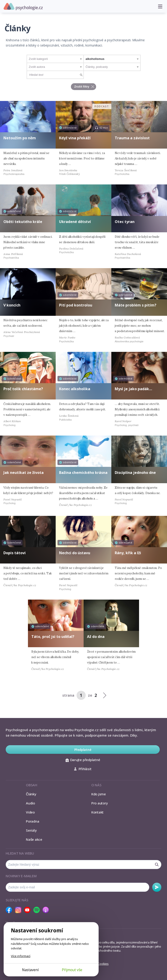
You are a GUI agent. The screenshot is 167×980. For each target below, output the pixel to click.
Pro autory (100, 803)
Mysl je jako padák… (133, 389)
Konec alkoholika (75, 389)
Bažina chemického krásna (83, 473)
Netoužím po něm (20, 138)
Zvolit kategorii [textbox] (38, 59)
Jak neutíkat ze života (24, 473)
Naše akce (34, 839)
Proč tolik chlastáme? (23, 389)
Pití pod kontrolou (76, 305)
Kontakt (97, 812)
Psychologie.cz (23, 7)
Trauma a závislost (132, 138)
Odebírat (157, 887)
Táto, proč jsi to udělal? (53, 637)
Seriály (31, 830)
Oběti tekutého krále (23, 222)
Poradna (32, 821)
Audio (30, 803)
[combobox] (55, 59)
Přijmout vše (72, 970)
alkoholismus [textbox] (95, 59)
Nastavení (30, 970)
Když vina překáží (75, 138)
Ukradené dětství (75, 222)
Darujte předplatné (83, 760)
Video (30, 812)
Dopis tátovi (15, 553)
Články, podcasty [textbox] (97, 67)
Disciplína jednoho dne (135, 473)
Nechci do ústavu (75, 553)
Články (31, 794)
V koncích (12, 305)
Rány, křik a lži (128, 553)
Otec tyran (125, 222)
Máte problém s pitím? (136, 305)
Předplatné (83, 750)
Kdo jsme (99, 794)
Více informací (21, 956)
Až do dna (96, 637)
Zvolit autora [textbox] (37, 67)
